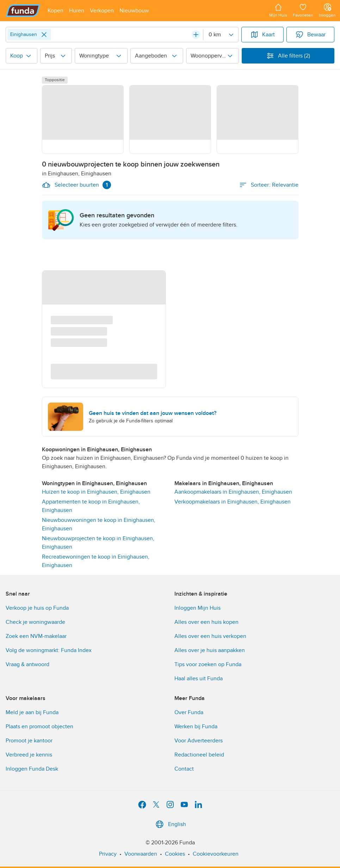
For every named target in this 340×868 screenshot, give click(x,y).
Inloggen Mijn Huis (197, 608)
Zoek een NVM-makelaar (36, 636)
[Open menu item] (55, 11)
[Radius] (221, 35)
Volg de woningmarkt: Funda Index (49, 650)
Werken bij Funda (196, 727)
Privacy (108, 854)
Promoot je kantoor (29, 741)
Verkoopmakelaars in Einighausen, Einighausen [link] (233, 502)
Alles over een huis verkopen (210, 636)
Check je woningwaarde (35, 622)
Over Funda (189, 712)
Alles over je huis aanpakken (210, 650)
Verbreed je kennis (29, 755)
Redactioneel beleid (199, 755)
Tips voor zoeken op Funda (208, 664)
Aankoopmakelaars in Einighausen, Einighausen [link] (233, 492)
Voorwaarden (141, 854)
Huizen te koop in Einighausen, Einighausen (96, 492)
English (170, 824)
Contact (184, 769)
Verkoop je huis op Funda (37, 608)
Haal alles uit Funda (199, 679)
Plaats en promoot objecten (39, 727)
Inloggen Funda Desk (32, 769)
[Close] (44, 35)
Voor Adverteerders (199, 741)
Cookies (175, 854)
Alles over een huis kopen (206, 622)
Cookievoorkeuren (216, 854)
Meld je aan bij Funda (32, 712)
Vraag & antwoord (27, 664)
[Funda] (23, 11)
